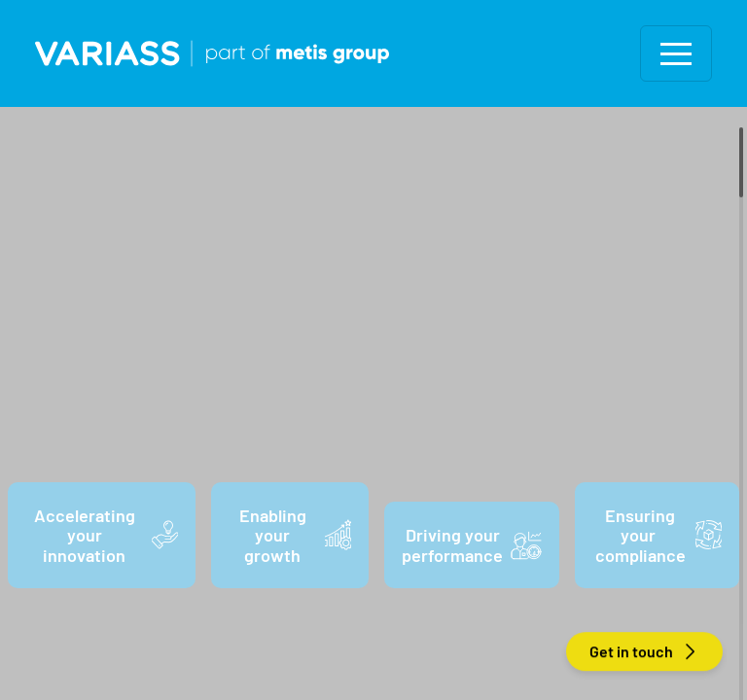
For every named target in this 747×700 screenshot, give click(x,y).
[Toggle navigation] (676, 53)
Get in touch (644, 652)
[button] (676, 53)
